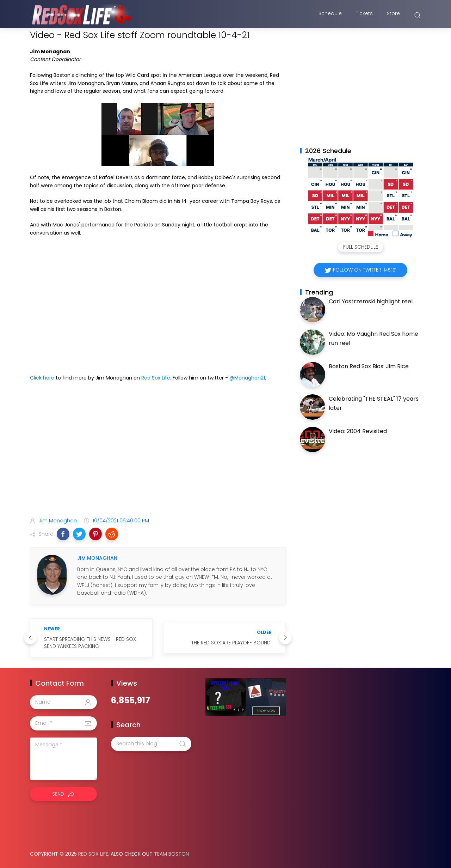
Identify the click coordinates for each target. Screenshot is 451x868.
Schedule (330, 15)
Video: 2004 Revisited (358, 431)
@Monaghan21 (247, 378)
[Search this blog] (151, 744)
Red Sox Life (156, 378)
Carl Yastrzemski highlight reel (371, 301)
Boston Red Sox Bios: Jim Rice (369, 366)
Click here (42, 378)
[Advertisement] (158, 456)
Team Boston (171, 854)
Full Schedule (361, 247)
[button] (63, 534)
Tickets (364, 15)
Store (393, 15)
